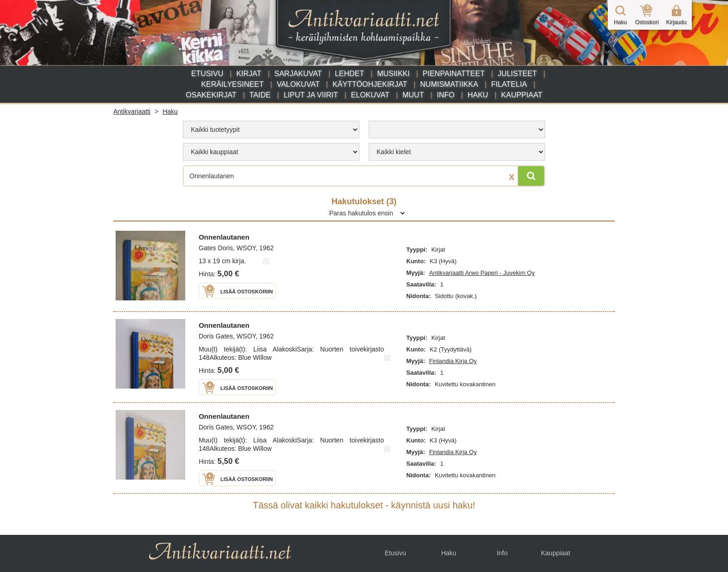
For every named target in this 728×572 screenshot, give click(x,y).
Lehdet (349, 74)
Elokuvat (370, 95)
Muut (413, 95)
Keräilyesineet (232, 84)
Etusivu (207, 74)
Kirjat (249, 74)
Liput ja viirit (311, 95)
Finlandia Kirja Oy (453, 361)
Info (446, 95)
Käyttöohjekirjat (370, 84)
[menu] (271, 130)
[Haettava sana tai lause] (364, 176)
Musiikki (393, 74)
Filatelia (509, 84)
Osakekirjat (211, 95)
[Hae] (531, 176)
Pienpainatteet (454, 74)
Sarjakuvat (298, 74)
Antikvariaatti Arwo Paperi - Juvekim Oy (482, 273)
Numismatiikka (449, 84)
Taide (260, 95)
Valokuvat (298, 84)
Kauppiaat (522, 95)
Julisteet (517, 74)
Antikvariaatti (132, 111)
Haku (478, 95)
